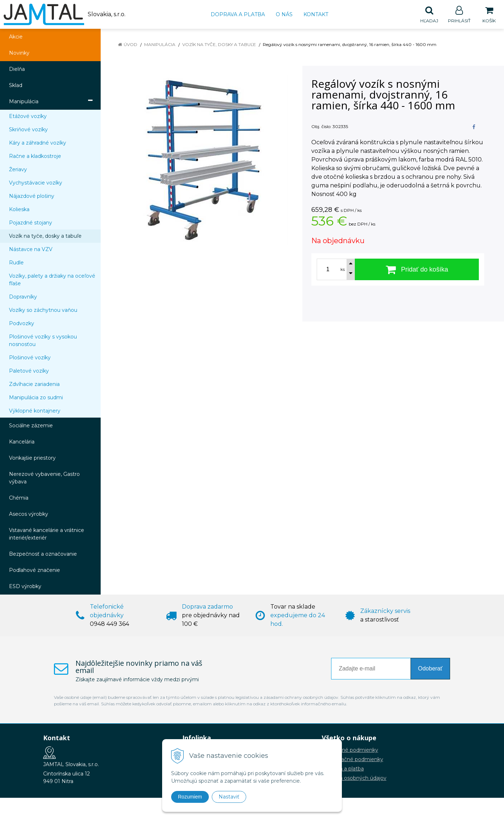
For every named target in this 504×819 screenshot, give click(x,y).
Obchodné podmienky (350, 750)
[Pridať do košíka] (417, 270)
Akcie (16, 37)
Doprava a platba (238, 14)
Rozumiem (190, 797)
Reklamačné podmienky (352, 760)
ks (343, 270)
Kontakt (316, 14)
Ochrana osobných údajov (354, 778)
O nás (284, 14)
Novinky (19, 53)
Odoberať (430, 669)
